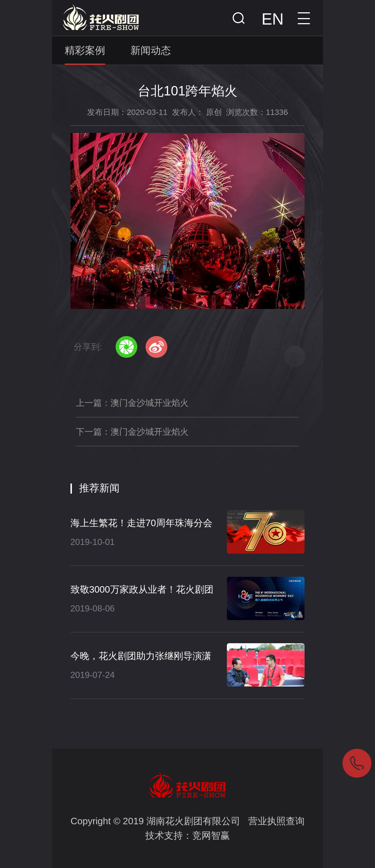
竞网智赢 (211, 835)
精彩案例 (85, 50)
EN (273, 19)
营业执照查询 (276, 821)
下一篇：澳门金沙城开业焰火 (132, 432)
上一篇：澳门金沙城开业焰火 (132, 403)
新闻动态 (151, 50)
